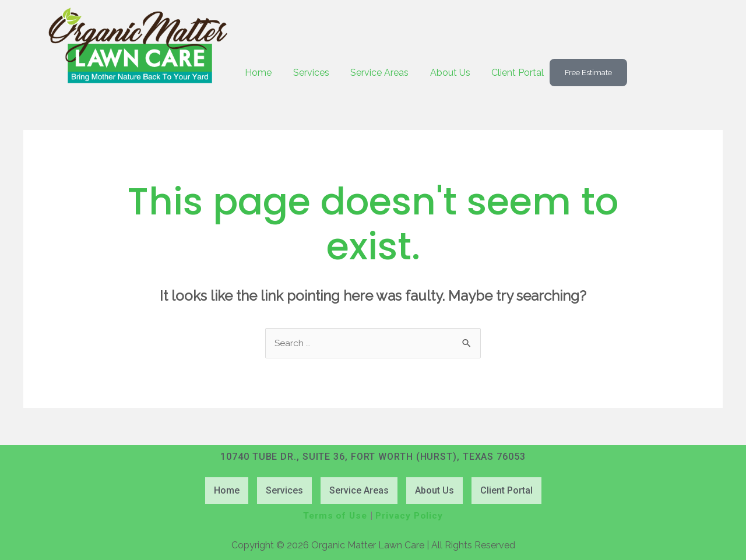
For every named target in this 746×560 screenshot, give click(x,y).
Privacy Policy (411, 516)
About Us (455, 73)
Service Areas (383, 73)
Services (314, 73)
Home (259, 73)
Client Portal (525, 73)
